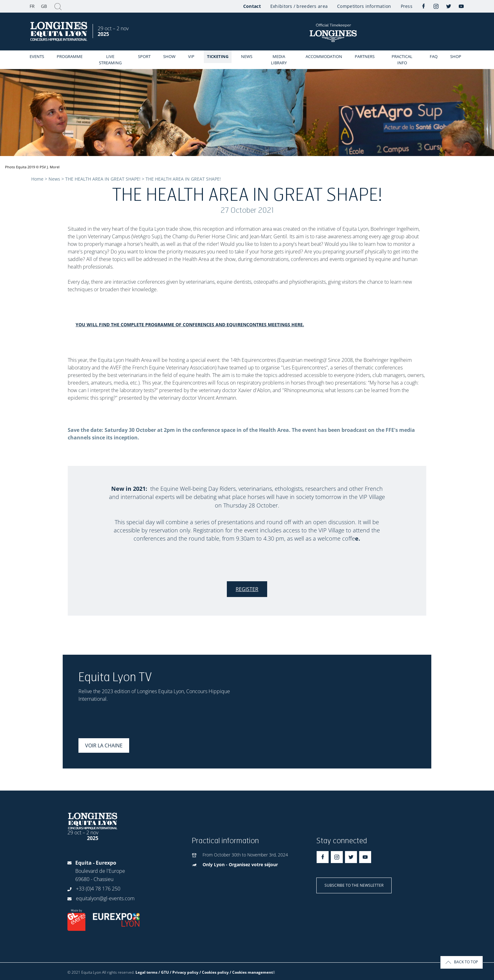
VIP (191, 56)
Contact (252, 6)
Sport (144, 56)
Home (37, 179)
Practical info (402, 60)
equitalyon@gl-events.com (105, 898)
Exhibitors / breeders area (299, 6)
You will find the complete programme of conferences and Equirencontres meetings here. (190, 325)
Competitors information (364, 6)
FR (32, 6)
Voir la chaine (104, 745)
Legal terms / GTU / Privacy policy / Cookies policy (182, 972)
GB (44, 6)
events (37, 56)
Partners (365, 56)
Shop (456, 56)
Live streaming (110, 60)
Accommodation (324, 56)
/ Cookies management (251, 972)
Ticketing (218, 56)
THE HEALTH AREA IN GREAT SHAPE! (103, 179)
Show (169, 56)
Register (247, 589)
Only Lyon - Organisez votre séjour (240, 864)
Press (407, 6)
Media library (279, 60)
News (247, 56)
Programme (70, 56)
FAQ (434, 56)
